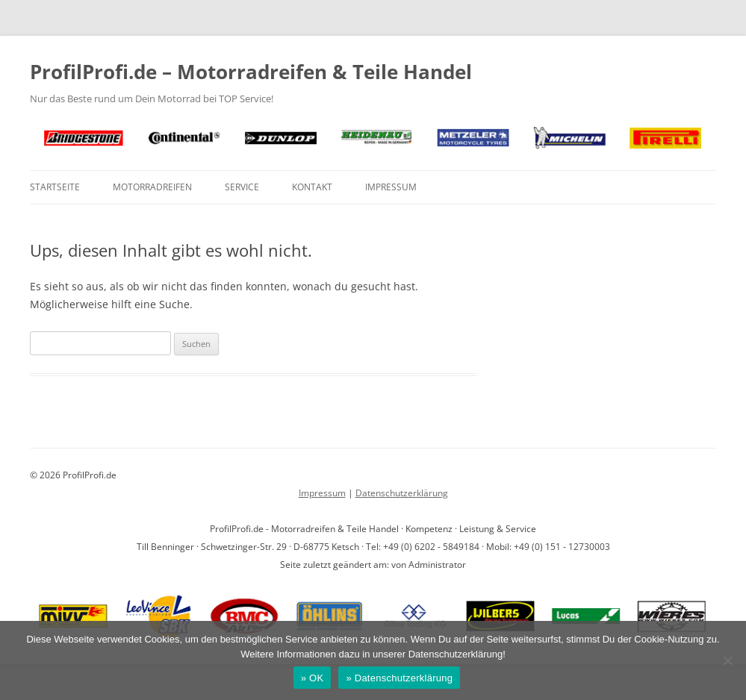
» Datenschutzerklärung (399, 678)
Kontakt (312, 187)
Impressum (391, 187)
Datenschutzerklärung (402, 493)
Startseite (55, 187)
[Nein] (727, 660)
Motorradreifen (152, 187)
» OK (313, 678)
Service (242, 187)
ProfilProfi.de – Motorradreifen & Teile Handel (251, 72)
